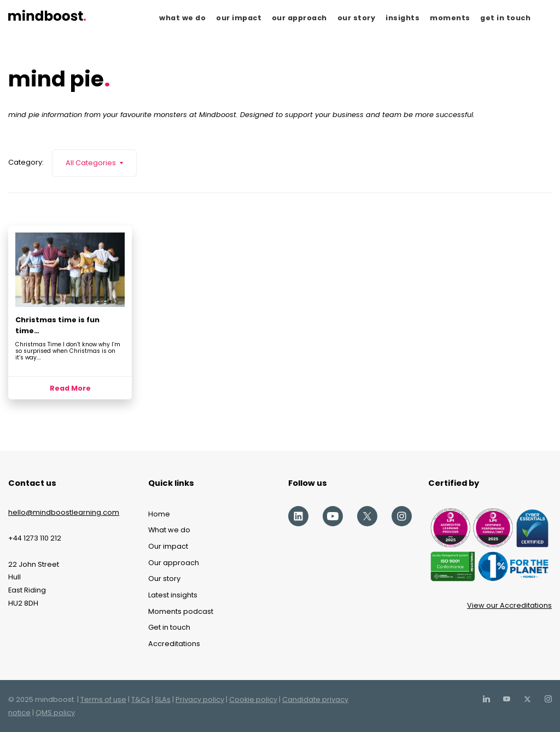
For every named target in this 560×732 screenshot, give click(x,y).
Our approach (174, 563)
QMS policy (55, 713)
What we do (169, 530)
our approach (299, 18)
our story (357, 18)
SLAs (163, 699)
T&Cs (141, 699)
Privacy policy (200, 699)
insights (402, 18)
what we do (182, 18)
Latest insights (173, 595)
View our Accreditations (509, 605)
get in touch (505, 18)
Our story (164, 579)
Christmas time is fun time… (57, 325)
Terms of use (103, 699)
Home (159, 514)
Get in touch (169, 627)
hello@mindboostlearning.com (64, 512)
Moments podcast (181, 611)
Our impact (168, 546)
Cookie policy (253, 699)
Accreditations (174, 644)
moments (450, 18)
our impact (239, 18)
